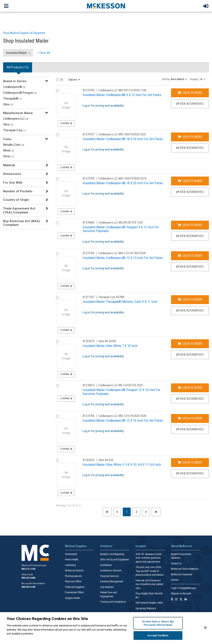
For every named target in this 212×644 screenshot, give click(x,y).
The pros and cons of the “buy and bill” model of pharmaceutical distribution (150, 571)
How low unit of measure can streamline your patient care (149, 584)
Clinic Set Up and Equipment (114, 560)
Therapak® (12, 99)
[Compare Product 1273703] (57, 179)
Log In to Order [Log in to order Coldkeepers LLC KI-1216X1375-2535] (190, 388)
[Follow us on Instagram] (176, 600)
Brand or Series (15, 81)
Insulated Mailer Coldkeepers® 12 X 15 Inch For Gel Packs (123, 258)
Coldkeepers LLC (16, 119)
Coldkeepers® (14, 87)
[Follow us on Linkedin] (186, 600)
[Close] (205, 628)
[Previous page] (117, 512)
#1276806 (89, 223)
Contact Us (176, 563)
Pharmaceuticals (73, 576)
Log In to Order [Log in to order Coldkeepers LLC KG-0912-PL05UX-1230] (190, 93)
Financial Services (110, 576)
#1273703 (89, 178)
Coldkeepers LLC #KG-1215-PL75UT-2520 (122, 253)
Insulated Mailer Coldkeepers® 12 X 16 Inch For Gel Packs (123, 420)
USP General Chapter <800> (149, 603)
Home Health (72, 560)
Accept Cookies (158, 635)
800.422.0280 (28, 578)
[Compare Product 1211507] (57, 297)
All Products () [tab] (18, 67)
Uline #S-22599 (107, 341)
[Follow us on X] (181, 600)
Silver (8, 156)
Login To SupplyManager (184, 588)
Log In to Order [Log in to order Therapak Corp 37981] (190, 300)
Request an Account (181, 593)
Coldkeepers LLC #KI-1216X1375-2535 (121, 385)
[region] (106, 628)
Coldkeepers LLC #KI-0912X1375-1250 (121, 223)
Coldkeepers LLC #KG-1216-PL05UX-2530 (122, 416)
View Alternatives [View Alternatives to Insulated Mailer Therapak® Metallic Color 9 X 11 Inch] (190, 311)
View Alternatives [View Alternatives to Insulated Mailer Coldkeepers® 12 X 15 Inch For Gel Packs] (190, 267)
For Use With (13, 183)
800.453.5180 (28, 587)
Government (71, 554)
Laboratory (70, 565)
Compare (66, 123)
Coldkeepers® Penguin (20, 93)
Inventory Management (112, 581)
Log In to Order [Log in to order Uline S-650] (190, 462)
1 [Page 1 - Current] (128, 512)
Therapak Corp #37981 (112, 297)
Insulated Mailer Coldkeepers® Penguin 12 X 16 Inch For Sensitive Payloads (122, 392)
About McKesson (182, 546)
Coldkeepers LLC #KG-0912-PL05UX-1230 (122, 90)
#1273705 (89, 253)
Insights (141, 546)
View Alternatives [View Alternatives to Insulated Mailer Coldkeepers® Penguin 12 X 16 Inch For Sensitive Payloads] (190, 399)
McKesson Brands (74, 571)
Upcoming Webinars (146, 608)
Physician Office (73, 581)
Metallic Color (14, 145)
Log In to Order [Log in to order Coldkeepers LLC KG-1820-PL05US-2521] (190, 137)
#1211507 (89, 297)
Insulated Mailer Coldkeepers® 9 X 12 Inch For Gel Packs (122, 95)
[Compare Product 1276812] (57, 386)
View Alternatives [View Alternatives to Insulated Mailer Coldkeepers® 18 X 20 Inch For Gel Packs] (190, 148)
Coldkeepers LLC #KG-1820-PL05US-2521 (122, 134)
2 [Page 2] (136, 512)
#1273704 (89, 90)
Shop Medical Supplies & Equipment (24, 33)
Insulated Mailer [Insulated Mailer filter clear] (17, 53)
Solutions (106, 546)
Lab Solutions (107, 587)
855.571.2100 (28, 569)
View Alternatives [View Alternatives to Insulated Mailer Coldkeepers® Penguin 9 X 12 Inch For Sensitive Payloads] (190, 236)
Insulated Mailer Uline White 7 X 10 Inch (110, 346)
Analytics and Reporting (112, 554)
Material (9, 165)
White (9, 150)
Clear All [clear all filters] (45, 53)
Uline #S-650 (106, 460)
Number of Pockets (18, 191)
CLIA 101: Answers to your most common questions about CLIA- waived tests (149, 558)
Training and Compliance (113, 602)
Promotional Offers (74, 592)
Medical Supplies (76, 546)
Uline (8, 104)
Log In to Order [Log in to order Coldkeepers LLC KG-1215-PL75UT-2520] (190, 256)
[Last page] (156, 512)
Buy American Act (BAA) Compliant (22, 223)
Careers (175, 580)
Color (7, 139)
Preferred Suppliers (75, 587)
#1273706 (89, 416)
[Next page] (146, 512)
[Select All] (57, 80)
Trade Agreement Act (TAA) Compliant (19, 210)
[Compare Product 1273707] (57, 135)
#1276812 (89, 385)
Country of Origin (16, 200)
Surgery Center (72, 598)
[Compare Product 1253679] (57, 341)
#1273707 (89, 134)
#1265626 (89, 460)
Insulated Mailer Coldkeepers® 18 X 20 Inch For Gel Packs (123, 139)
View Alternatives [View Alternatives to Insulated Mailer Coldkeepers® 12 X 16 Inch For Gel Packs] (190, 429)
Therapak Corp (15, 130)
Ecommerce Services (111, 571)
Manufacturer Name (18, 113)
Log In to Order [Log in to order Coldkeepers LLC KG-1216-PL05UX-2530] (190, 418)
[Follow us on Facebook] (172, 600)
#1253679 (89, 341)
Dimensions (12, 174)
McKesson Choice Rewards (185, 569)
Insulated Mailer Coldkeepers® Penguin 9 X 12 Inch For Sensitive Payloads (121, 229)
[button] (175, 79)
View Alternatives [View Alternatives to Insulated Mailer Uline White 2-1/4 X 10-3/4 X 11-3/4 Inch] (190, 473)
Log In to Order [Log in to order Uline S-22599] (190, 344)
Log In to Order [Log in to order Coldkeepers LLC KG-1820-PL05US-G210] (190, 181)
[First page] (107, 512)
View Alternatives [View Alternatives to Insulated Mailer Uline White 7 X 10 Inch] (190, 355)
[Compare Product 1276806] (57, 223)
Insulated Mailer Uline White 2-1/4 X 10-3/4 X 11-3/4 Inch (122, 465)
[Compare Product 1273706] (57, 416)
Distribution (106, 565)
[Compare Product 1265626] (57, 460)
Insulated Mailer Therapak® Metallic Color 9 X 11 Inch (120, 302)
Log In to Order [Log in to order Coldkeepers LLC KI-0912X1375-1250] (190, 225)
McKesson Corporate (181, 574)
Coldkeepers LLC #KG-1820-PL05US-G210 (122, 178)
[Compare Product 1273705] (57, 253)
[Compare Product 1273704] (57, 91)
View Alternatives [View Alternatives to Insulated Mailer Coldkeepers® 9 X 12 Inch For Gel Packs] (190, 104)
